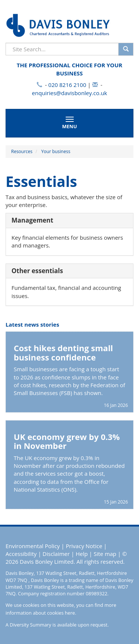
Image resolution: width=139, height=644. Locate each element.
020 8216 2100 (67, 85)
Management (32, 220)
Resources (22, 151)
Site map (105, 554)
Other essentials (37, 271)
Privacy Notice (84, 546)
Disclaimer (56, 554)
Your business (56, 151)
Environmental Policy (33, 546)
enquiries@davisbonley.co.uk (69, 93)
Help (82, 554)
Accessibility (21, 554)
